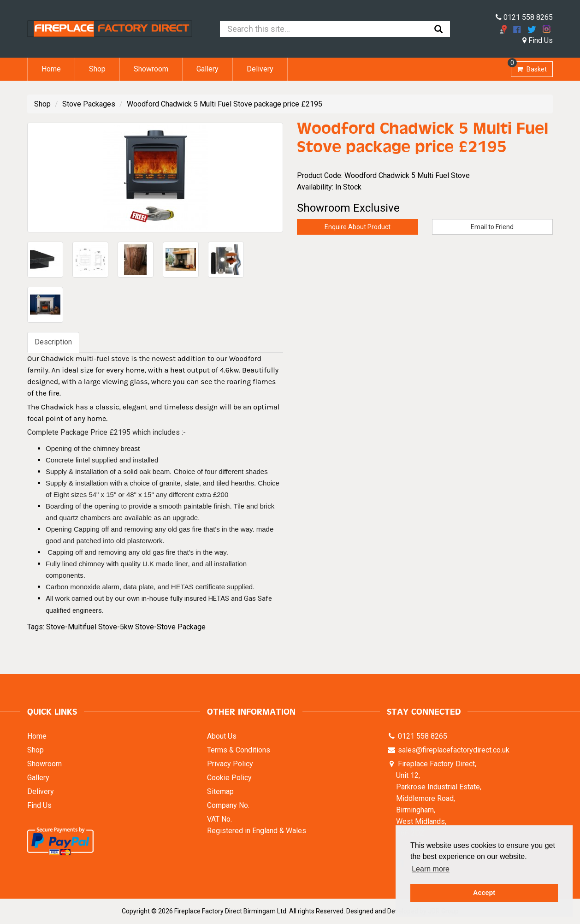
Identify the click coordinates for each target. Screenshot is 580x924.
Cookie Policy (229, 778)
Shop (97, 69)
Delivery (260, 69)
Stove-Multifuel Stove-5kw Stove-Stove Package (126, 627)
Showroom (151, 69)
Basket (529, 67)
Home (51, 69)
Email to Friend (492, 227)
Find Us (538, 40)
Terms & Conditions (239, 750)
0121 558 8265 (524, 17)
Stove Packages (89, 104)
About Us (222, 736)
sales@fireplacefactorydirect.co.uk (453, 750)
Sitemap (220, 791)
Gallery (207, 69)
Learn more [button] (431, 869)
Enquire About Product (358, 227)
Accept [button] (484, 893)
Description (53, 342)
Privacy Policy (230, 764)
